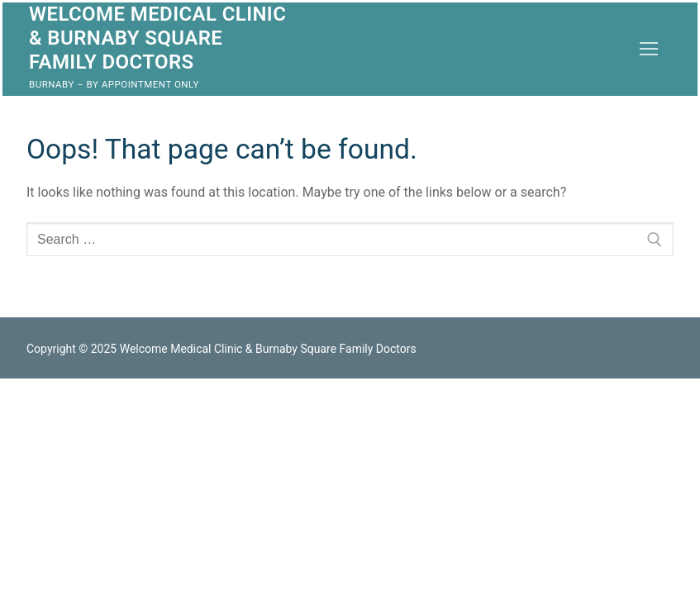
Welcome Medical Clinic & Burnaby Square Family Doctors (157, 38)
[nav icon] (649, 49)
